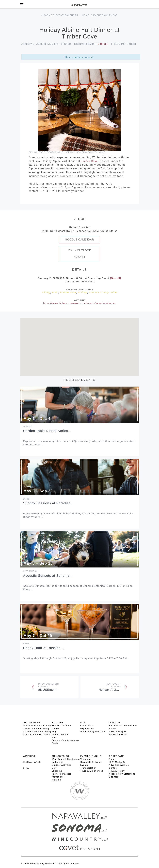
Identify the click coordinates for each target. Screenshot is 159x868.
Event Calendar (60, 734)
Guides (56, 728)
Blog (54, 731)
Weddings (86, 759)
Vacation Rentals (118, 734)
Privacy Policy (117, 771)
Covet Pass (87, 725)
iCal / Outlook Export (80, 254)
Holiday (70, 152)
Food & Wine (55, 152)
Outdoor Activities (62, 765)
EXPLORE (57, 723)
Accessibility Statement (122, 774)
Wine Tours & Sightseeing (66, 759)
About (112, 759)
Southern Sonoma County (37, 731)
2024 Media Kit (117, 762)
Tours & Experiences (92, 771)
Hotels (113, 728)
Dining (33, 152)
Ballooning (58, 762)
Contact (113, 768)
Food (42, 152)
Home (86, 15)
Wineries (29, 756)
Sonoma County (87, 152)
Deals (55, 743)
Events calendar (106, 15)
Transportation (88, 768)
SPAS (26, 768)
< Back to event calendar (60, 15)
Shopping (57, 771)
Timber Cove (89, 161)
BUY (83, 723)
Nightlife (56, 780)
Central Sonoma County (36, 728)
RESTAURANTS (32, 762)
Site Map (114, 777)
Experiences (87, 728)
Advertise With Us (119, 765)
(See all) (102, 44)
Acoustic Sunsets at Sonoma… (48, 576)
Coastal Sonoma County (36, 734)
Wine (102, 152)
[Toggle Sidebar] (22, 4)
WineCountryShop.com (93, 731)
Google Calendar (79, 240)
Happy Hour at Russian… (44, 648)
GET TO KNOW (32, 723)
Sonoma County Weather (66, 740)
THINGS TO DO (60, 756)
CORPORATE (116, 756)
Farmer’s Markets (61, 774)
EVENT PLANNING (91, 756)
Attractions (58, 777)
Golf (54, 768)
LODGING (115, 723)
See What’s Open (61, 725)
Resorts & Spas (118, 731)
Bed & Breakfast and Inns (123, 725)
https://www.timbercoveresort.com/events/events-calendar (79, 303)
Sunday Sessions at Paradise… (49, 503)
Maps (55, 737)
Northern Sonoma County (37, 725)
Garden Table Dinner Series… (47, 431)
